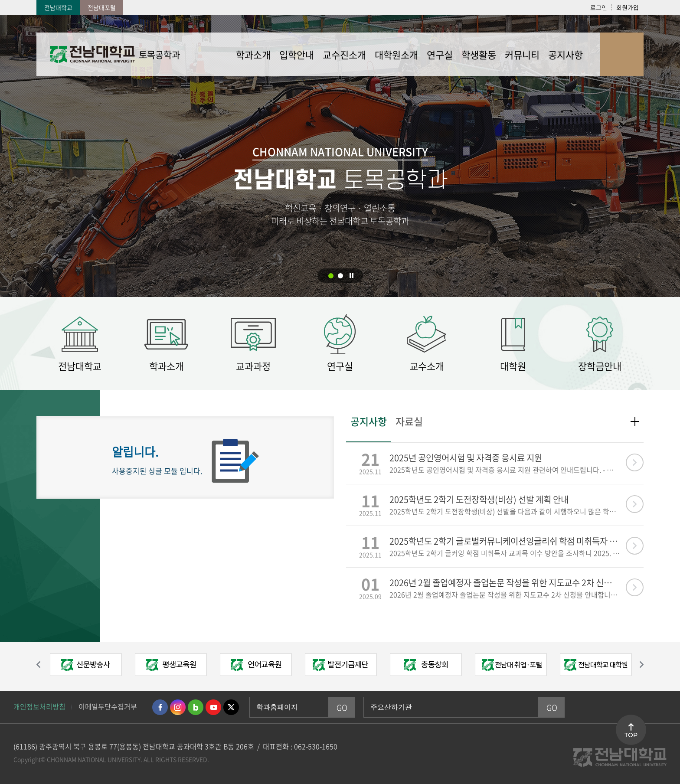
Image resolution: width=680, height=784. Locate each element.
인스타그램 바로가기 (178, 707)
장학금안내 (600, 366)
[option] (85, 667)
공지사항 (369, 422)
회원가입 (628, 7)
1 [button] (331, 276)
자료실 (409, 422)
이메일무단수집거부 (108, 706)
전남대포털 (102, 7)
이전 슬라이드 (43, 665)
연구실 (340, 366)
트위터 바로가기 (231, 707)
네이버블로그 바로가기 (196, 707)
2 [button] (340, 276)
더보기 (635, 421)
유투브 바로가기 (213, 707)
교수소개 (427, 366)
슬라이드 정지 (352, 275)
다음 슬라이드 (637, 665)
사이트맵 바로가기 (622, 54)
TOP (631, 735)
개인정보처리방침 (39, 706)
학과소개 (167, 366)
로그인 (599, 7)
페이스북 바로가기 (160, 707)
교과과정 (253, 366)
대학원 (513, 366)
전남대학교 (58, 7)
